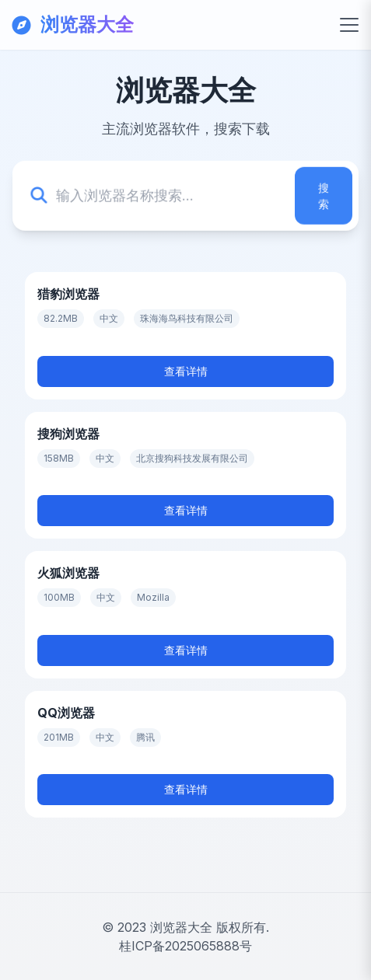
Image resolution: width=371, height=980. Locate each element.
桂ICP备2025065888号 (185, 946)
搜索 (324, 196)
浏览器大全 (181, 927)
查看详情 (186, 371)
